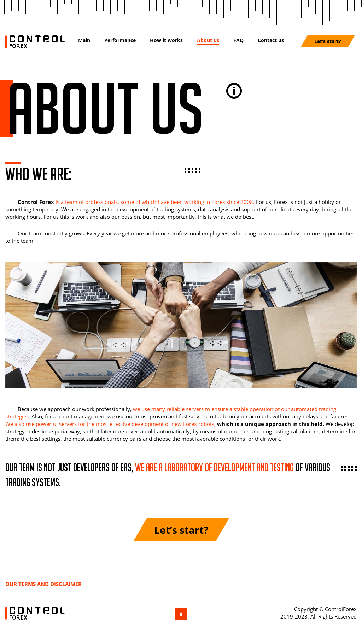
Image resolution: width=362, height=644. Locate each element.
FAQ (238, 40)
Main (84, 40)
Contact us (271, 40)
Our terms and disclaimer (43, 584)
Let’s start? (328, 41)
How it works (166, 40)
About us (208, 40)
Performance (120, 40)
